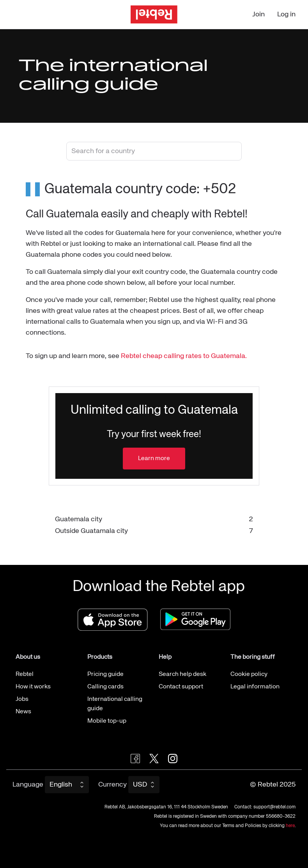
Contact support (181, 687)
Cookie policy (249, 674)
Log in (286, 14)
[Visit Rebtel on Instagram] (173, 759)
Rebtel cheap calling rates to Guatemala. (184, 356)
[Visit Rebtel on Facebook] (135, 759)
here (290, 826)
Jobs (22, 699)
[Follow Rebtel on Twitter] (154, 759)
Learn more (154, 459)
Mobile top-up (107, 721)
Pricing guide (105, 674)
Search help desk (182, 674)
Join (258, 14)
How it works (33, 687)
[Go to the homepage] (154, 15)
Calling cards (105, 687)
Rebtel (25, 674)
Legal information (255, 687)
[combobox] (154, 151)
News (23, 712)
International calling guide (115, 704)
